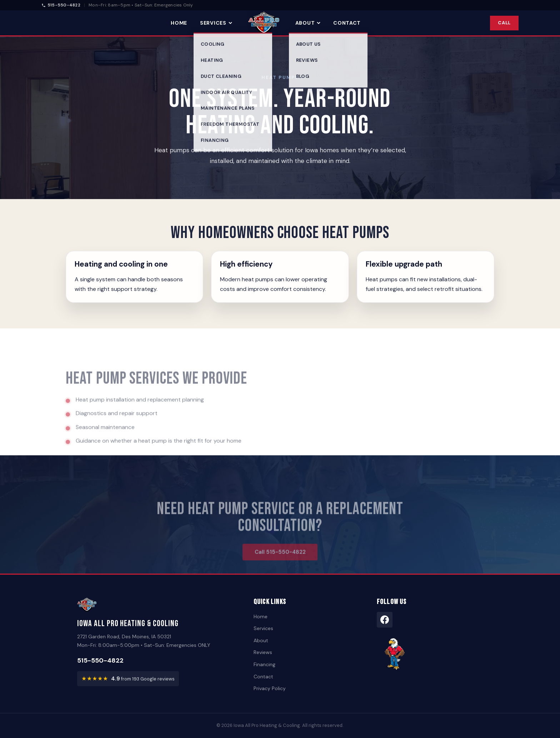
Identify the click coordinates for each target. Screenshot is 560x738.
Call (504, 23)
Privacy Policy (270, 688)
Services (216, 23)
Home (179, 23)
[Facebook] (385, 620)
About (308, 23)
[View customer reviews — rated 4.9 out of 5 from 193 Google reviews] (128, 679)
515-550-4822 (61, 5)
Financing (264, 664)
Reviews (263, 652)
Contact (347, 23)
